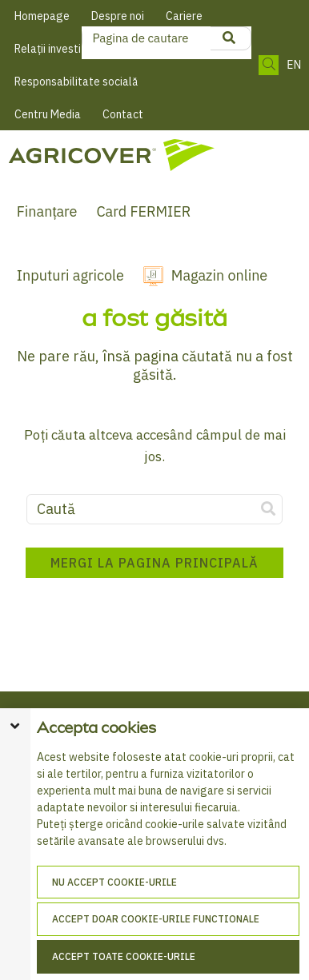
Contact (123, 114)
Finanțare (47, 211)
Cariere (184, 16)
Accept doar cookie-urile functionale (156, 919)
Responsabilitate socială (76, 82)
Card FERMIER (143, 211)
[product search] (229, 38)
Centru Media (48, 114)
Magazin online (219, 275)
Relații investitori (56, 49)
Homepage (42, 16)
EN (294, 65)
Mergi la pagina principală (154, 563)
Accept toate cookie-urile (124, 956)
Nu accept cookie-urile (114, 882)
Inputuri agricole (70, 275)
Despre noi (118, 16)
